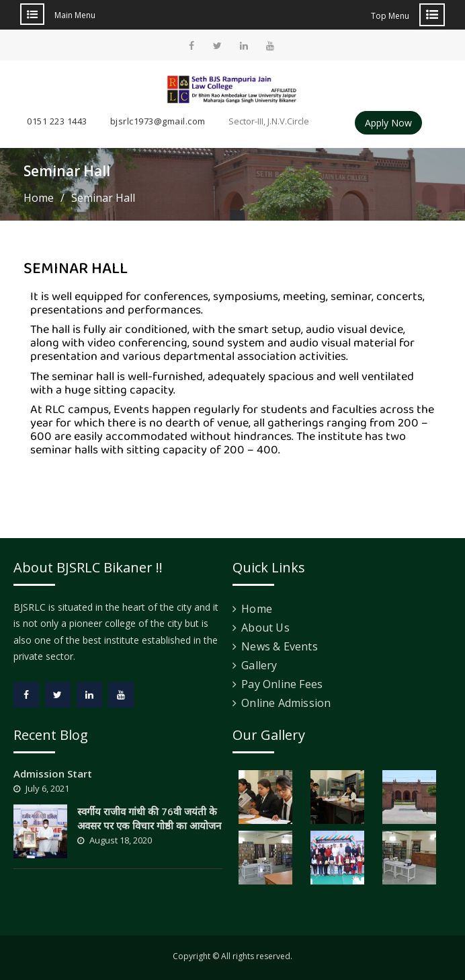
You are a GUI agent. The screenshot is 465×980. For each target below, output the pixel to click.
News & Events (280, 646)
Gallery (259, 665)
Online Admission (286, 703)
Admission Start (53, 774)
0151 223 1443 (57, 121)
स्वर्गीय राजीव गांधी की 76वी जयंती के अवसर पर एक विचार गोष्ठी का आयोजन (149, 818)
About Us (265, 628)
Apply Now (388, 123)
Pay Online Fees (282, 684)
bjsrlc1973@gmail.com (158, 121)
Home (257, 609)
